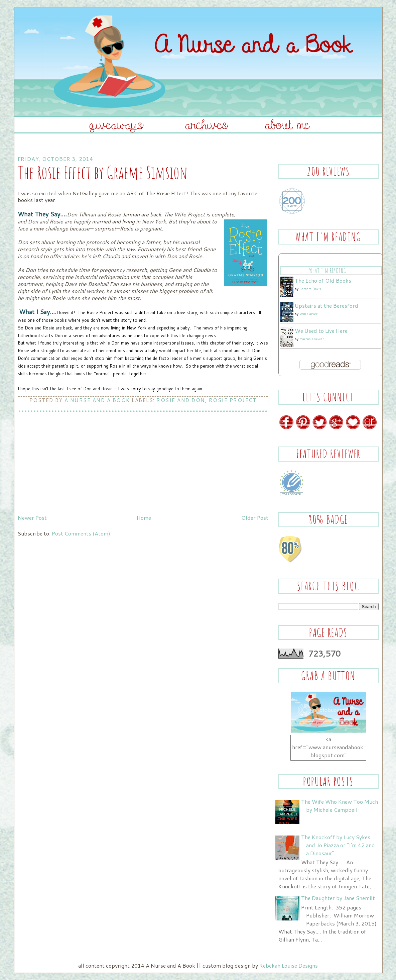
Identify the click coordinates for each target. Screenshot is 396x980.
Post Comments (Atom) (81, 533)
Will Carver (308, 314)
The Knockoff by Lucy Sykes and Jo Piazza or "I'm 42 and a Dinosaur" (338, 845)
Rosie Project (233, 400)
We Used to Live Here (321, 331)
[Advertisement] (68, 465)
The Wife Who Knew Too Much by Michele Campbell (340, 806)
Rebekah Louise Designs (289, 965)
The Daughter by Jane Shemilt (338, 898)
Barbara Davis (310, 289)
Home (144, 518)
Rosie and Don (181, 400)
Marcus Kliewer (312, 339)
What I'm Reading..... (331, 271)
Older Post (255, 518)
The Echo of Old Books (323, 280)
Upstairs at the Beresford (326, 306)
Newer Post (32, 518)
